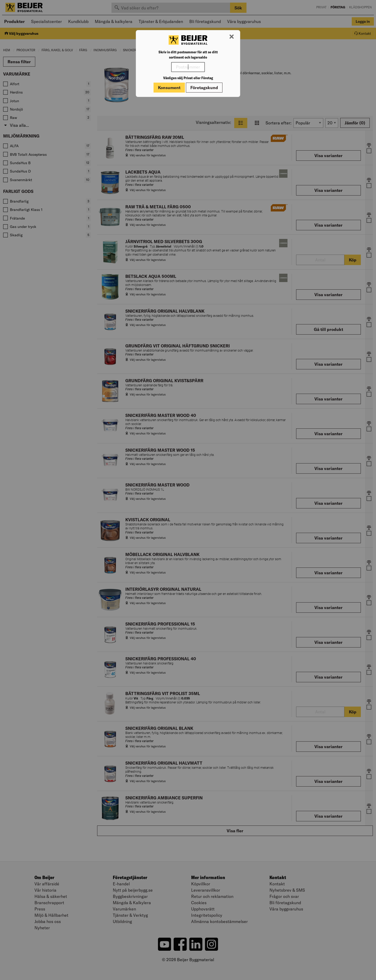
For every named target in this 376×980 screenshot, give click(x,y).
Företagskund (204, 88)
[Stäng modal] (232, 37)
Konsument (169, 88)
